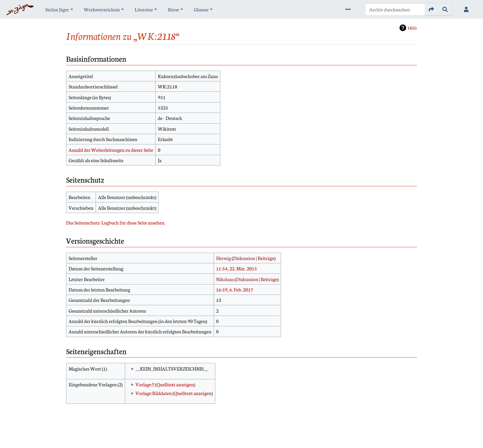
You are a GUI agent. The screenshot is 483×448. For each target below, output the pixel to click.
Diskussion (244, 258)
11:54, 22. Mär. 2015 (236, 268)
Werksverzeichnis (102, 9)
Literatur (144, 9)
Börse (173, 9)
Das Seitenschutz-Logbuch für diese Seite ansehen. (116, 222)
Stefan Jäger (57, 9)
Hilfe (412, 28)
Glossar (201, 9)
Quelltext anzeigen (175, 384)
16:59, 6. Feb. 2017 (235, 290)
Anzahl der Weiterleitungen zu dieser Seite (111, 150)
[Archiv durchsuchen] (395, 9)
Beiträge (266, 258)
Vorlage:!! (145, 384)
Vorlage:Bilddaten (154, 393)
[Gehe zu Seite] (432, 9)
